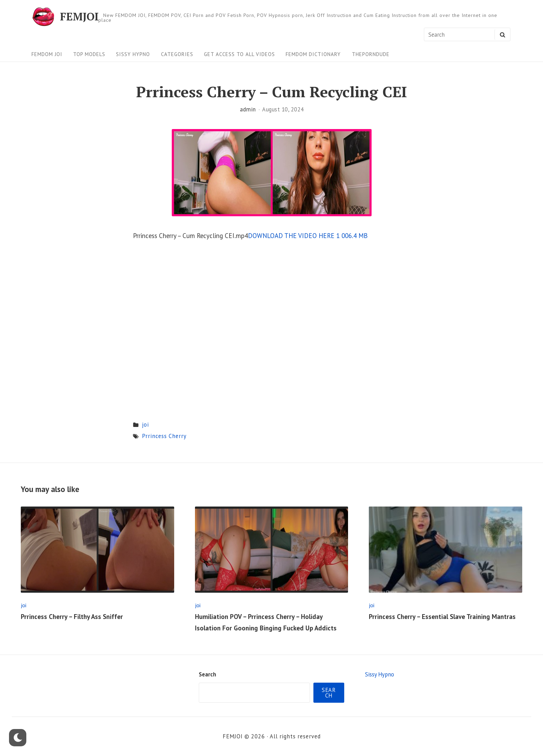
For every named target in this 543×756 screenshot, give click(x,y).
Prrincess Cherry (164, 436)
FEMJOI (79, 17)
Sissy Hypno (133, 54)
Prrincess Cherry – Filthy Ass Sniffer (72, 617)
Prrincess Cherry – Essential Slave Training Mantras (442, 617)
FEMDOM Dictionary (313, 54)
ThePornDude (371, 54)
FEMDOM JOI (47, 54)
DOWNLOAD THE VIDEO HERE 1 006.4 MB (308, 236)
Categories (177, 54)
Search (207, 674)
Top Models (89, 54)
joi (145, 425)
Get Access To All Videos (239, 54)
